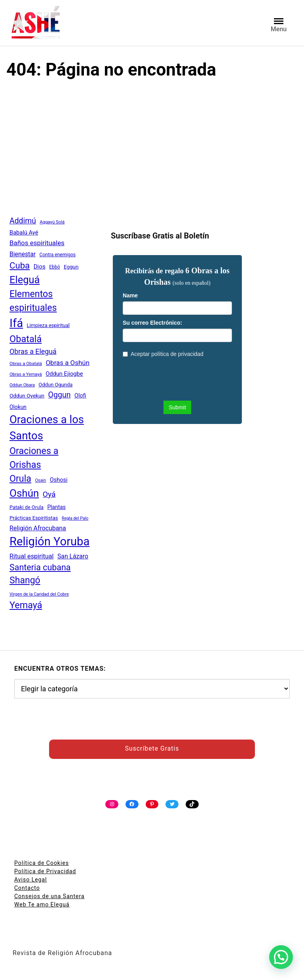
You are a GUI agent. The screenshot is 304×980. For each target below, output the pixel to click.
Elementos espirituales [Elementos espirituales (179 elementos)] (33, 301)
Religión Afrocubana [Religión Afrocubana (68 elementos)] (38, 528)
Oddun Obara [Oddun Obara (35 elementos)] (22, 385)
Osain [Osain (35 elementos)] (40, 480)
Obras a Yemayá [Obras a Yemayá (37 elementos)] (26, 374)
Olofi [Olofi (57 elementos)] (80, 396)
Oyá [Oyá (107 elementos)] (49, 494)
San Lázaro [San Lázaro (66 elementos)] (73, 556)
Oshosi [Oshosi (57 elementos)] (59, 480)
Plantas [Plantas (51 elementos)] (56, 507)
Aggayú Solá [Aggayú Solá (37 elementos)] (52, 222)
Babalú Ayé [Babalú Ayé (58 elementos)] (24, 233)
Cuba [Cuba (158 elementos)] (20, 265)
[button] (281, 957)
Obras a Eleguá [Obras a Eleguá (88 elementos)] (33, 351)
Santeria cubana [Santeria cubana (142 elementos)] (40, 567)
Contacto (27, 888)
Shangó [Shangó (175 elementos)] (25, 580)
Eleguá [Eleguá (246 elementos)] (25, 280)
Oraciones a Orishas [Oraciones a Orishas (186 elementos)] (34, 458)
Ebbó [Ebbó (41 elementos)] (54, 267)
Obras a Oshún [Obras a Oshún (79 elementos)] (67, 363)
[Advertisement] (152, 146)
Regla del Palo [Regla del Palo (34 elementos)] (75, 518)
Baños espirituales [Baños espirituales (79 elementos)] (37, 243)
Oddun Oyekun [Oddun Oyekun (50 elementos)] (27, 395)
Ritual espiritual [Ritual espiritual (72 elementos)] (32, 556)
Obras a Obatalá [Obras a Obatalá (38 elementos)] (26, 363)
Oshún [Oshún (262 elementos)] (24, 493)
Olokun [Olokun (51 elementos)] (18, 407)
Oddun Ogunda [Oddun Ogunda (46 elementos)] (56, 385)
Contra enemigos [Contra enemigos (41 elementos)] (58, 255)
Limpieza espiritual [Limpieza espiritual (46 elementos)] (48, 325)
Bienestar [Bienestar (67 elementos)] (23, 254)
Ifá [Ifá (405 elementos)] (16, 323)
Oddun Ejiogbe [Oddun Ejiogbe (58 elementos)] (64, 374)
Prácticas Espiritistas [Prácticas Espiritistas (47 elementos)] (34, 518)
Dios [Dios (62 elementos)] (40, 267)
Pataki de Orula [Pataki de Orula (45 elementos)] (27, 507)
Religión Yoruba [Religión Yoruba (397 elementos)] (49, 541)
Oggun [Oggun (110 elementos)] (60, 395)
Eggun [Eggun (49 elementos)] (71, 267)
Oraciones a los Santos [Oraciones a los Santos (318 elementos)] (47, 428)
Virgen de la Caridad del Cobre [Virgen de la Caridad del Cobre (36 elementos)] (39, 594)
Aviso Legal (31, 880)
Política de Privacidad (45, 871)
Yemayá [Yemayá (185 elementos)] (26, 605)
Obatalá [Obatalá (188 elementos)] (26, 339)
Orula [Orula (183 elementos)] (20, 479)
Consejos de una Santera (49, 896)
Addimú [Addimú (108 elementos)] (23, 221)
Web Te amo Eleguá (42, 904)
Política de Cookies (42, 863)
